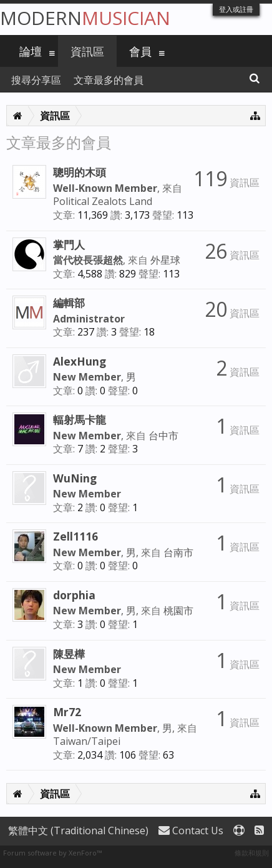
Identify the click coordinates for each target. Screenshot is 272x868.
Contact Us (191, 831)
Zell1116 (75, 536)
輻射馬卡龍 (80, 419)
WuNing (75, 478)
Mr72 (67, 712)
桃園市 (178, 611)
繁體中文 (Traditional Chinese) (78, 831)
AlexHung (80, 361)
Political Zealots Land (103, 201)
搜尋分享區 (36, 80)
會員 (140, 51)
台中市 (163, 436)
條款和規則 (252, 853)
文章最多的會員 (109, 80)
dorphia (74, 595)
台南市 (178, 552)
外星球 (165, 260)
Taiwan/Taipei (87, 741)
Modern (85, 18)
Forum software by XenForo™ (52, 853)
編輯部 (69, 302)
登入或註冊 (236, 9)
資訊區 (87, 51)
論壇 (31, 51)
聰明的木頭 (80, 172)
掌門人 (69, 244)
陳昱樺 (69, 654)
